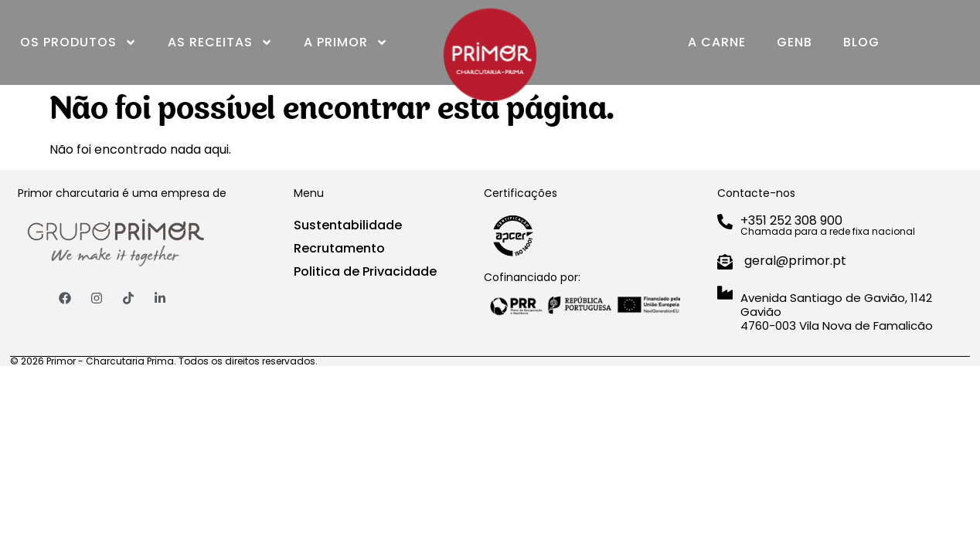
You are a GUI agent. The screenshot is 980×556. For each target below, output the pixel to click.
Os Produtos (78, 42)
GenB (795, 42)
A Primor (346, 42)
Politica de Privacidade (365, 271)
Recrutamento (339, 248)
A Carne (717, 42)
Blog (861, 42)
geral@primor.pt (795, 261)
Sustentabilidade (348, 225)
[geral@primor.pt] (725, 262)
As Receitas (220, 42)
